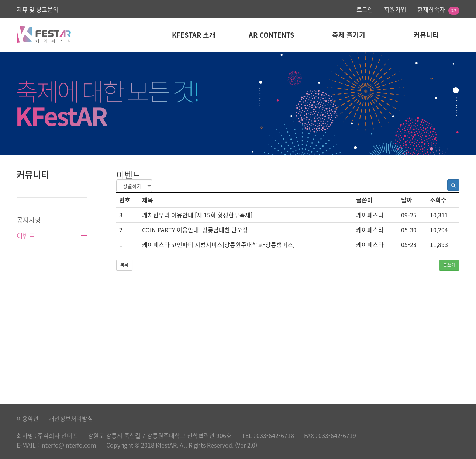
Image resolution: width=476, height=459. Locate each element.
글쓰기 (449, 265)
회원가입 (395, 9)
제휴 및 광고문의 (37, 9)
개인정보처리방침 (71, 418)
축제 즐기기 (349, 35)
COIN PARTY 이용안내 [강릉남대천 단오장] (196, 230)
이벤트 (26, 236)
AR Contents (271, 35)
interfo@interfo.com (68, 445)
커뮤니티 (426, 35)
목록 (124, 265)
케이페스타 (370, 215)
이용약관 (28, 418)
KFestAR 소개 (194, 35)
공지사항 (29, 220)
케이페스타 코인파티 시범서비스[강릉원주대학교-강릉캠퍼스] (218, 244)
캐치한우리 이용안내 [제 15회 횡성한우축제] (197, 215)
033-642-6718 (275, 435)
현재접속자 (431, 9)
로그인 (365, 9)
